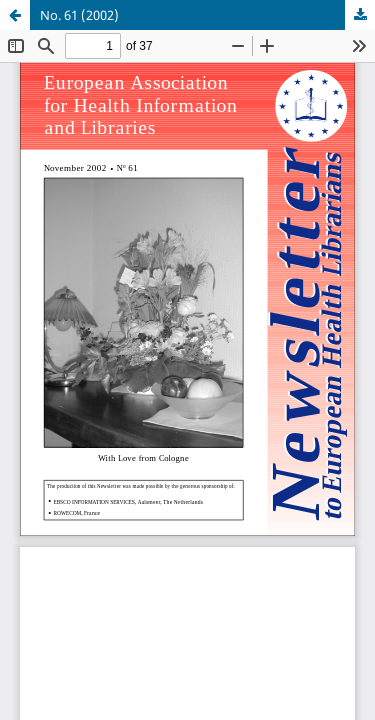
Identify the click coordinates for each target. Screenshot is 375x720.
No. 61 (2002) (79, 15)
